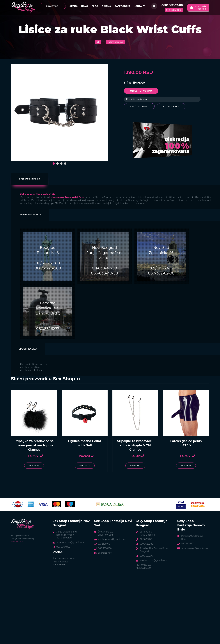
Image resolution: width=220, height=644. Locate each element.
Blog (95, 6)
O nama (106, 6)
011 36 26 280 (172, 106)
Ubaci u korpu (141, 91)
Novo (85, 6)
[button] (54, 164)
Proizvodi (53, 6)
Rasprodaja (122, 6)
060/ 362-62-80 (172, 5)
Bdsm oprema (115, 42)
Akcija (74, 6)
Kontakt (140, 6)
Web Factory (17, 541)
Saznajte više (105, 553)
